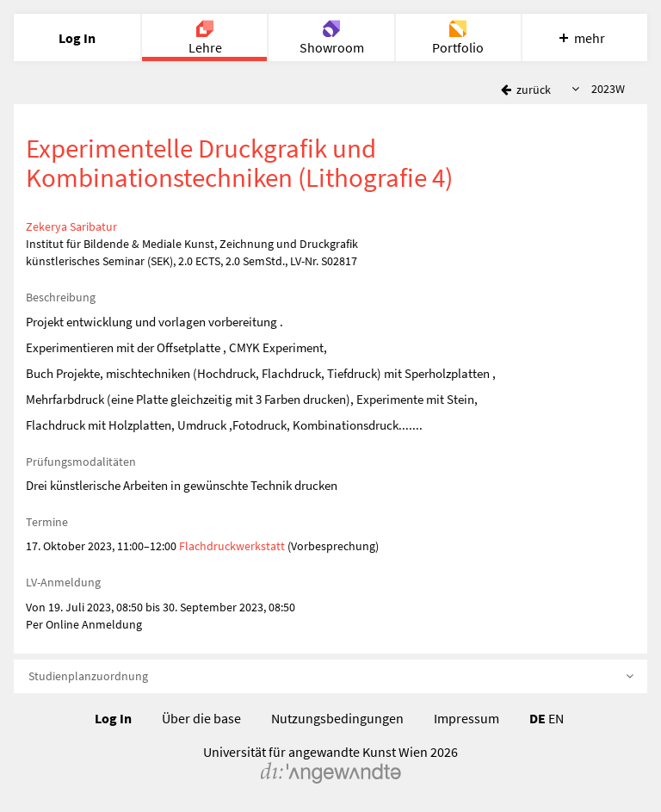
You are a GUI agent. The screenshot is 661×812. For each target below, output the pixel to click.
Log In (113, 718)
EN (556, 718)
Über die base (201, 718)
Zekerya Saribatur (71, 226)
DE (537, 718)
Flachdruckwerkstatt (232, 546)
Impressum (466, 718)
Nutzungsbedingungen (337, 718)
